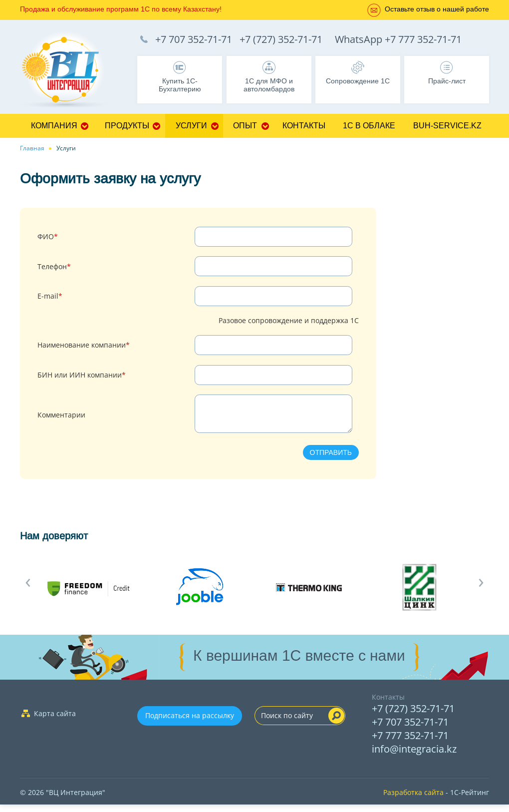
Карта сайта (55, 721)
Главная (32, 148)
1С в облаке (369, 125)
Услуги (191, 125)
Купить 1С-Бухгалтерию (180, 85)
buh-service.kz (447, 125)
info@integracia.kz (414, 756)
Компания (54, 125)
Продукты (127, 125)
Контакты (304, 125)
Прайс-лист (447, 81)
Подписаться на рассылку (190, 723)
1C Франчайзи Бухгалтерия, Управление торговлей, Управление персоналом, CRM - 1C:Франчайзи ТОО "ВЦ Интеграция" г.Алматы (70, 70)
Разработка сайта (413, 800)
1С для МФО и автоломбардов (269, 85)
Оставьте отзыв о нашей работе (437, 9)
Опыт (245, 125)
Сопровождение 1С (358, 81)
